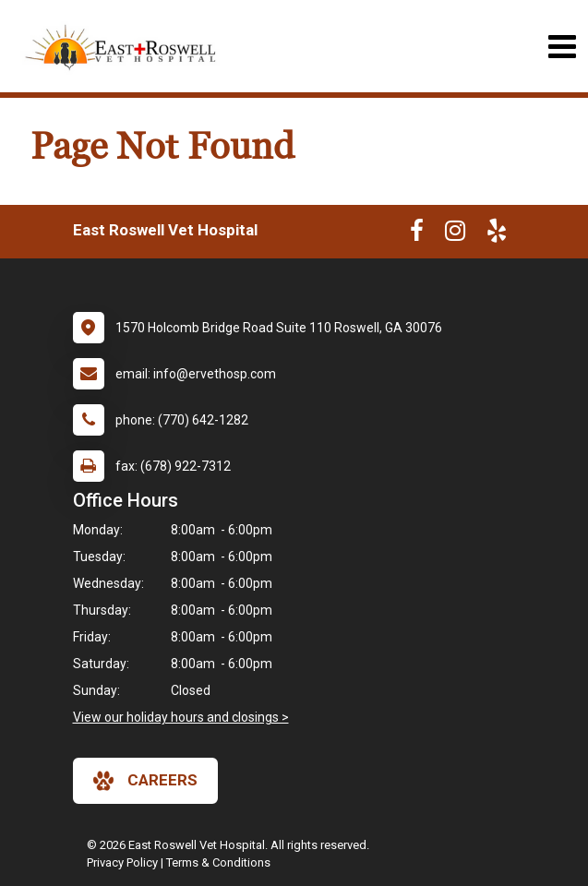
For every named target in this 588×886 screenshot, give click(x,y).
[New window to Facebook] (417, 234)
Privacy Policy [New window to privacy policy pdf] (122, 862)
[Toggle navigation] (562, 47)
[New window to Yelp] (497, 234)
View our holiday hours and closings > (181, 717)
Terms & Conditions (218, 862)
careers (145, 781)
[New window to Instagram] (455, 234)
